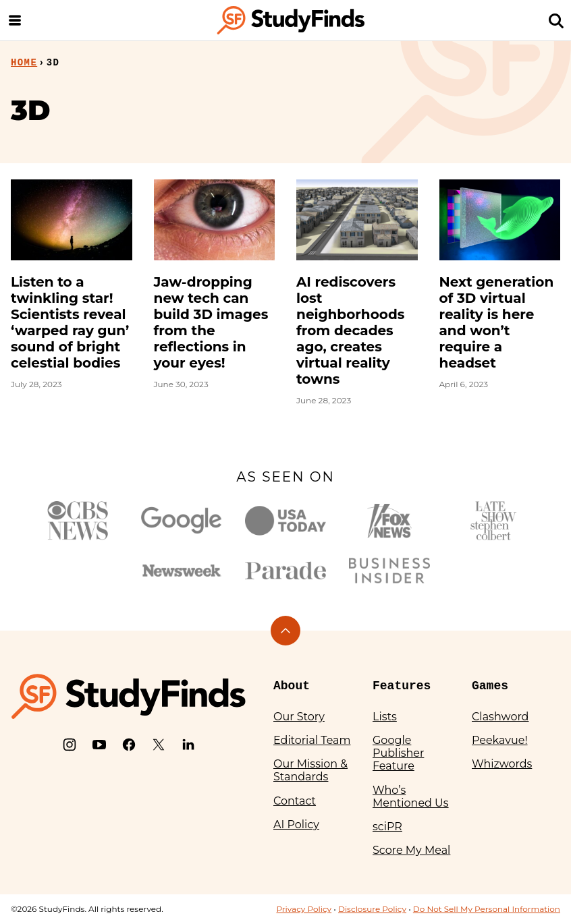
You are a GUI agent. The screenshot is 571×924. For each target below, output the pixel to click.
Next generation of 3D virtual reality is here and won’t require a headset (497, 322)
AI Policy (296, 825)
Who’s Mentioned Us (411, 797)
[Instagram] (70, 745)
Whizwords (502, 764)
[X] (159, 745)
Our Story (299, 717)
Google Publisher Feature (398, 753)
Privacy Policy (304, 909)
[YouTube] (99, 745)
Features (402, 686)
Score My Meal (411, 850)
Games (490, 686)
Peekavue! (500, 740)
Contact (295, 801)
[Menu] (15, 20)
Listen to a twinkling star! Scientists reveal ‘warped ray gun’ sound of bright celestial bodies (70, 322)
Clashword (500, 717)
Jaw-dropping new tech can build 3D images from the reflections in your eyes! (211, 322)
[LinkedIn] (188, 745)
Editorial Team (312, 740)
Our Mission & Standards (310, 770)
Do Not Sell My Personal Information (487, 909)
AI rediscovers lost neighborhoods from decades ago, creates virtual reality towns (350, 330)
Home (24, 63)
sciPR (387, 827)
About (292, 686)
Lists (385, 717)
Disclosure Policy (372, 909)
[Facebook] (129, 745)
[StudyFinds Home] (291, 20)
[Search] (556, 20)
